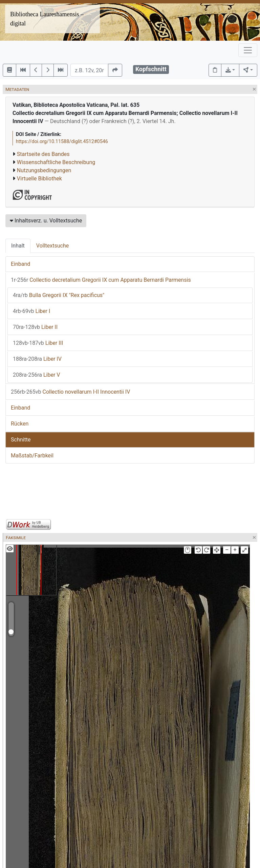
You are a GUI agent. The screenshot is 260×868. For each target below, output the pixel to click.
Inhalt (18, 246)
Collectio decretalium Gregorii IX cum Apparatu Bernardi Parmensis (101, 280)
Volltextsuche (52, 246)
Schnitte (21, 440)
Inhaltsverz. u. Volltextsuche (46, 221)
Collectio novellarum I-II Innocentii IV (70, 392)
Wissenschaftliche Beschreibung (56, 162)
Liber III (38, 343)
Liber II (35, 327)
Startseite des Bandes (43, 154)
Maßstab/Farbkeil (32, 456)
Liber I (31, 311)
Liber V (37, 375)
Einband (20, 264)
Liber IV (37, 359)
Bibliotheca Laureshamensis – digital (47, 19)
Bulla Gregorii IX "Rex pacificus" (59, 295)
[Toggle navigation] (248, 50)
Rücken (20, 424)
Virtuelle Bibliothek (39, 179)
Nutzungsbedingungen (44, 170)
